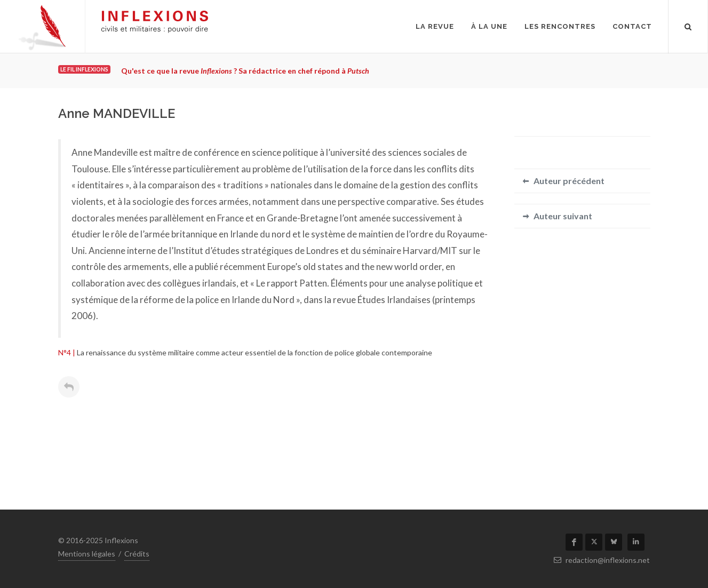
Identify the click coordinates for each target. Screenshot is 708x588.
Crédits (137, 554)
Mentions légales (87, 554)
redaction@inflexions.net (602, 560)
